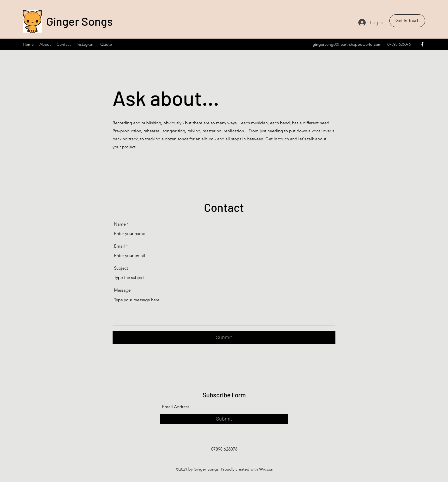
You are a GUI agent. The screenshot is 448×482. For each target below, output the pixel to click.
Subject (121, 268)
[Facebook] (422, 44)
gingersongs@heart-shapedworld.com (347, 44)
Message (122, 290)
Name (120, 224)
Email (119, 246)
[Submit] (224, 337)
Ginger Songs (80, 21)
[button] (407, 21)
